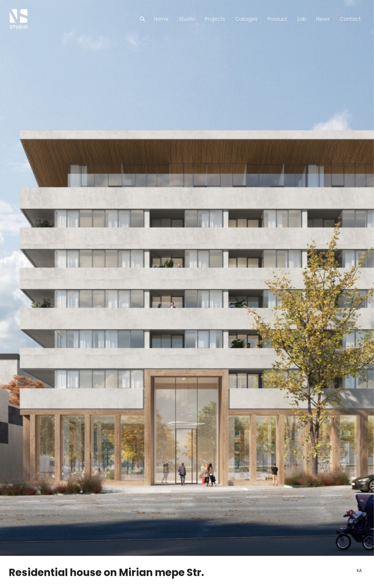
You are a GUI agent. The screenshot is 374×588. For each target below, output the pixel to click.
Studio (187, 19)
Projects (215, 19)
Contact (350, 19)
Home (161, 19)
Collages (246, 19)
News (323, 19)
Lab (302, 19)
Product (277, 19)
